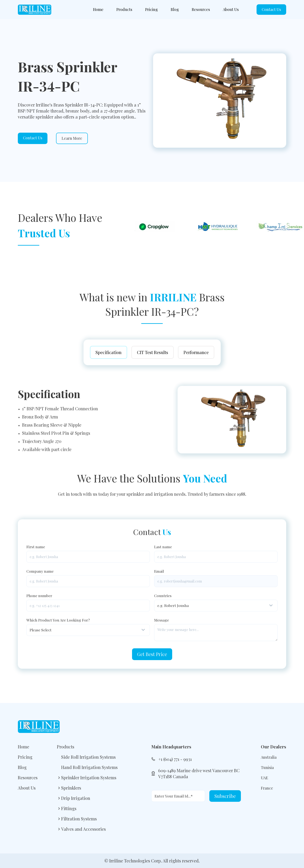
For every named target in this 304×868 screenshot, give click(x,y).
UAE (264, 778)
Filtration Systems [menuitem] (79, 819)
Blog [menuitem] (175, 9)
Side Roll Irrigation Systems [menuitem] (88, 757)
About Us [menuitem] (231, 9)
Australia (269, 757)
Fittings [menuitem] (69, 808)
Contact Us (271, 9)
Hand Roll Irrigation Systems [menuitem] (89, 767)
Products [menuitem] (124, 9)
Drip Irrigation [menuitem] (76, 798)
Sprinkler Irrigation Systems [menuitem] (89, 777)
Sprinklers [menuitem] (71, 788)
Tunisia (267, 767)
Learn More (72, 138)
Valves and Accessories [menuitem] (84, 829)
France (267, 788)
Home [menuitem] (98, 9)
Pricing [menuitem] (151, 9)
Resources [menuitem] (201, 9)
